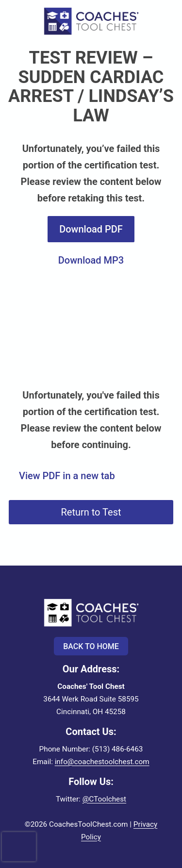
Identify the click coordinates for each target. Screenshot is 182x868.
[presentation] (19, 837)
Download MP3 (91, 260)
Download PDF (91, 229)
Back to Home (91, 646)
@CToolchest (104, 799)
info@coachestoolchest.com (102, 762)
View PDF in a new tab (67, 476)
